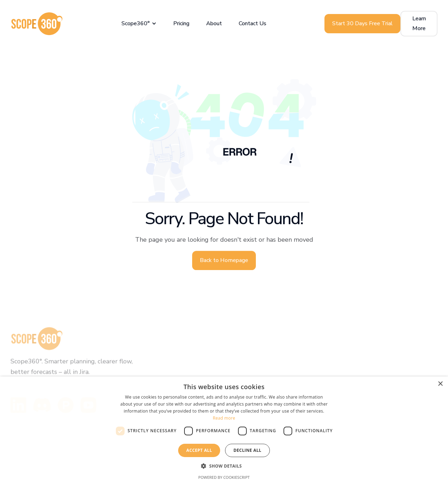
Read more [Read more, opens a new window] (224, 418)
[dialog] (224, 430)
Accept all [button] (199, 450)
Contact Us (253, 23)
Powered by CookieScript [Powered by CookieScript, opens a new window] (224, 477)
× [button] (440, 384)
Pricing (181, 23)
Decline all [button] (247, 450)
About (214, 23)
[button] (139, 24)
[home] (37, 24)
